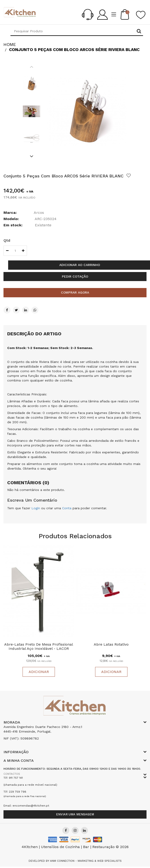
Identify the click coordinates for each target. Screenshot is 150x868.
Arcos (39, 213)
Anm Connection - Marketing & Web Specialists (86, 861)
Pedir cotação (75, 276)
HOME (10, 44)
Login (36, 508)
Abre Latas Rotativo (111, 645)
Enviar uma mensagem (75, 814)
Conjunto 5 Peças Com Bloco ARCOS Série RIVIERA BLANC (74, 50)
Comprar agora (75, 292)
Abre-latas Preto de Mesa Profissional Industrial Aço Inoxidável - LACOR (39, 647)
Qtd (7, 240)
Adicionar (39, 672)
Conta (67, 508)
